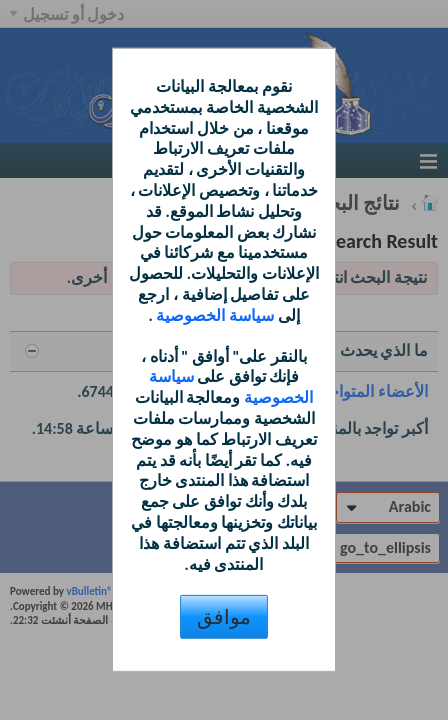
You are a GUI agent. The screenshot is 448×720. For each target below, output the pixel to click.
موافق (224, 617)
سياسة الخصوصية (213, 315)
